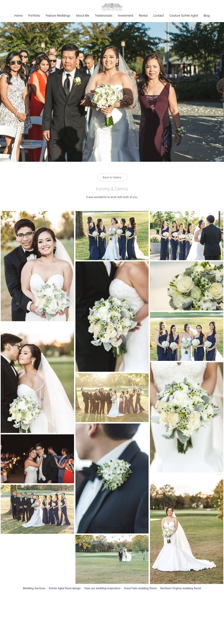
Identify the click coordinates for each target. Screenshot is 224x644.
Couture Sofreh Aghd (184, 16)
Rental (143, 16)
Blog (207, 16)
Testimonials (104, 16)
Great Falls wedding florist (140, 588)
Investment (126, 16)
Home (18, 16)
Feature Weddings (58, 16)
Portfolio (34, 16)
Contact (159, 16)
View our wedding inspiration (102, 588)
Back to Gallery (112, 177)
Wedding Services (34, 588)
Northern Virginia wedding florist (181, 588)
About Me (83, 16)
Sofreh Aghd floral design (65, 588)
